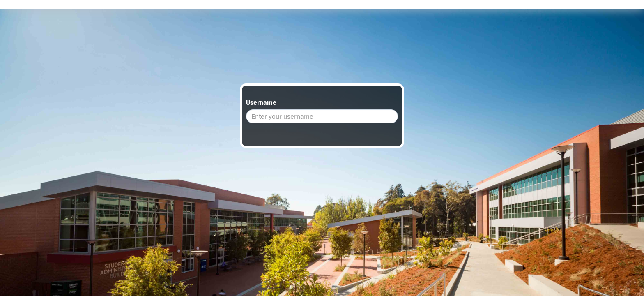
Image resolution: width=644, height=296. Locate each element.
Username (261, 103)
